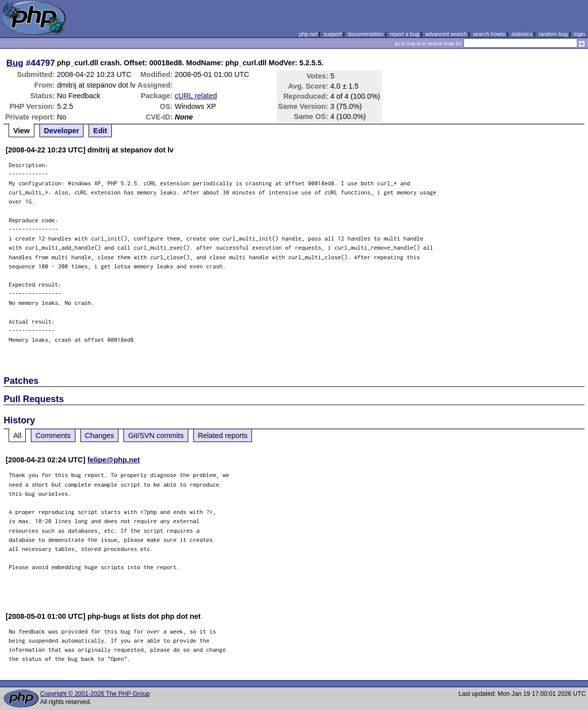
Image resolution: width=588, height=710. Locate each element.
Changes (100, 436)
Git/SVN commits (156, 436)
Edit (100, 131)
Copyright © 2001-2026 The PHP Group (95, 694)
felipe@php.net (114, 460)
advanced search (446, 34)
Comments (53, 436)
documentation (366, 34)
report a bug (404, 34)
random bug (553, 34)
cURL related (196, 96)
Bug (15, 63)
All (17, 436)
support (332, 34)
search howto (489, 34)
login (580, 34)
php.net (308, 34)
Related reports (223, 436)
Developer (62, 131)
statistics (522, 34)
